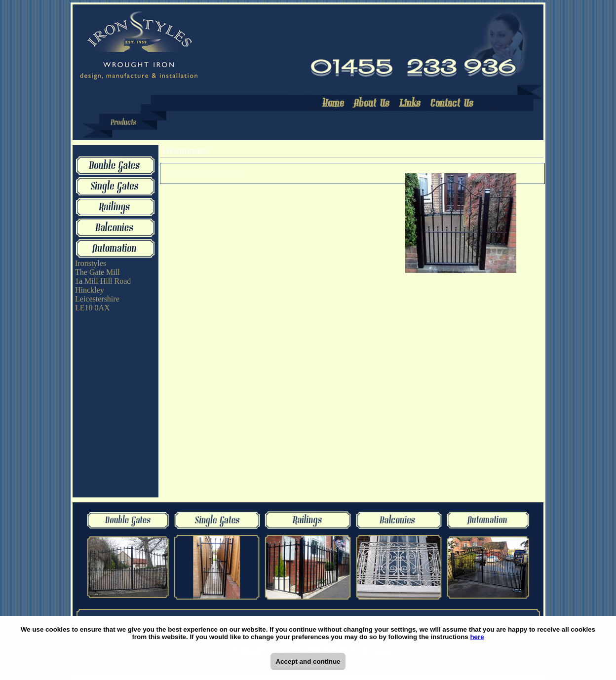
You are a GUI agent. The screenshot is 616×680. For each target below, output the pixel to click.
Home (334, 104)
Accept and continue (308, 661)
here (477, 637)
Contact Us (452, 104)
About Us (372, 104)
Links (411, 104)
